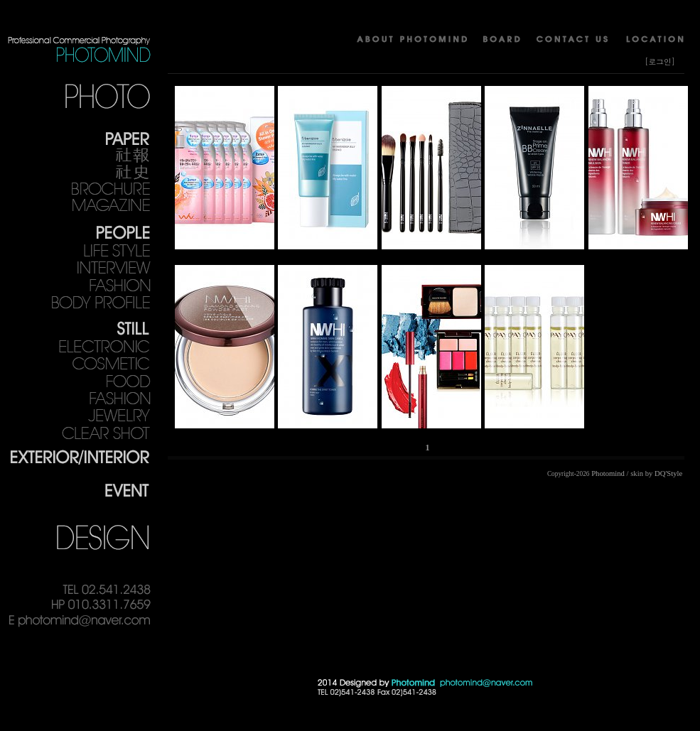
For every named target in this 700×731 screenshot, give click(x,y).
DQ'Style (668, 473)
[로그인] (660, 61)
